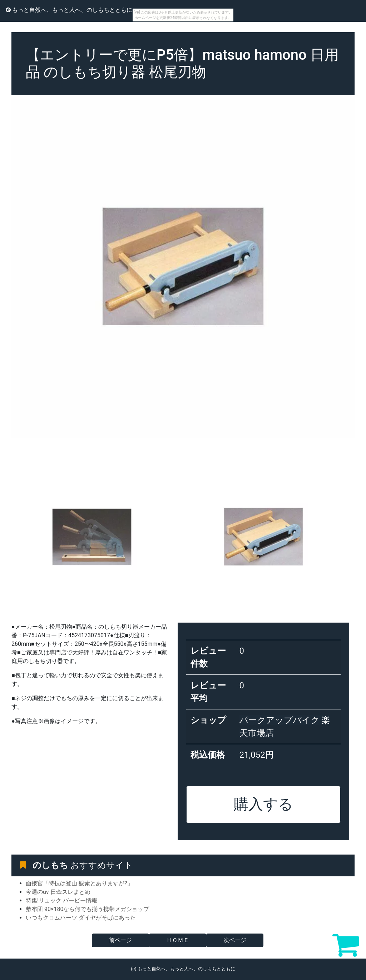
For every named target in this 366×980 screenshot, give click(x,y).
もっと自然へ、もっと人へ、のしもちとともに (69, 10)
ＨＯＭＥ (178, 940)
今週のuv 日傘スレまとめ (58, 892)
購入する (263, 804)
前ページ (120, 940)
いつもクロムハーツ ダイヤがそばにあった (81, 918)
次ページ (235, 940)
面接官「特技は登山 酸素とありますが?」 (79, 883)
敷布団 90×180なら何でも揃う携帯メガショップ (87, 909)
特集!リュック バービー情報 (61, 900)
